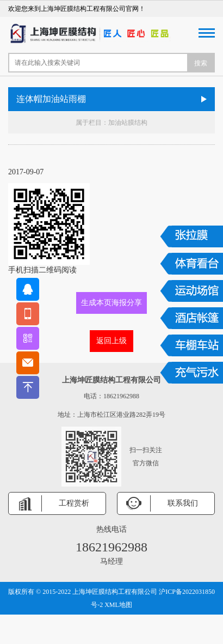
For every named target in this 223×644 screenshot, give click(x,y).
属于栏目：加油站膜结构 (112, 123)
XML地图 (118, 605)
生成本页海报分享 (112, 303)
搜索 (201, 63)
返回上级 (112, 341)
